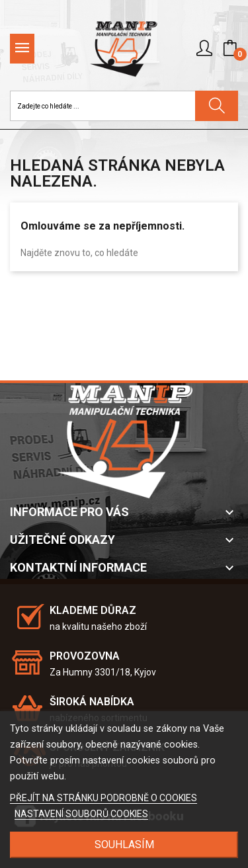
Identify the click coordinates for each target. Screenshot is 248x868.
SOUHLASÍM (124, 845)
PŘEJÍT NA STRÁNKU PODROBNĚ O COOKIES (103, 798)
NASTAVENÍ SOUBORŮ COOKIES (81, 814)
